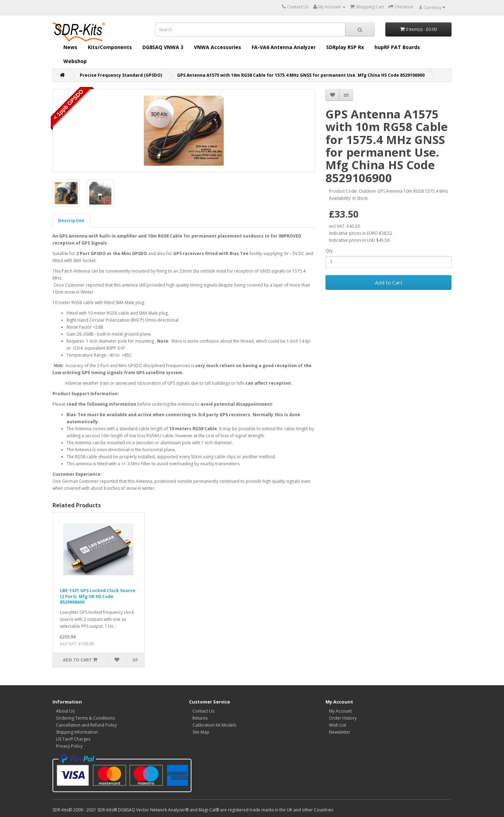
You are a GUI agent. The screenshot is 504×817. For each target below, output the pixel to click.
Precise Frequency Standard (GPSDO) (121, 75)
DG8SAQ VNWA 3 (163, 47)
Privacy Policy (69, 746)
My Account (340, 711)
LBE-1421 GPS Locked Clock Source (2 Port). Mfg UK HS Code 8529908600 (98, 596)
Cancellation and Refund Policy (86, 725)
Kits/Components (110, 47)
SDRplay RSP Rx (345, 47)
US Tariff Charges (73, 739)
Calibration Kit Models (214, 725)
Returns (200, 718)
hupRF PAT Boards (397, 47)
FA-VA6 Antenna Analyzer (284, 47)
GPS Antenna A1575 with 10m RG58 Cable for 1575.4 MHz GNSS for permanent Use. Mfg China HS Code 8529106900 (301, 75)
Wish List (338, 725)
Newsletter (340, 732)
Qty (329, 251)
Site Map (201, 732)
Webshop (75, 61)
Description (71, 221)
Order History (343, 718)
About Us (65, 711)
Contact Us (203, 711)
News (70, 47)
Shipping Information (77, 732)
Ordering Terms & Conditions (85, 718)
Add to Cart (389, 282)
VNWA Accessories (218, 47)
